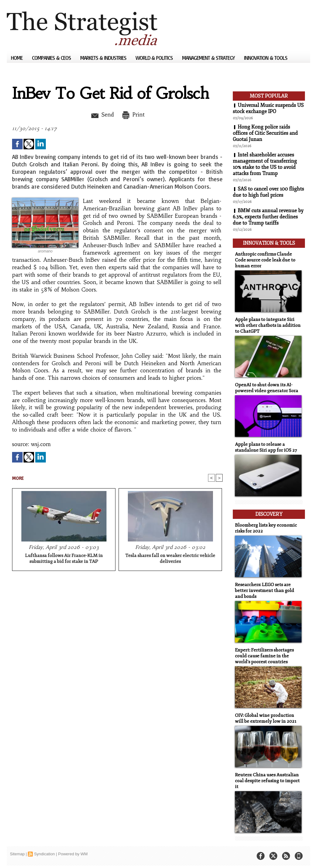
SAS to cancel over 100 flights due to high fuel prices (268, 192)
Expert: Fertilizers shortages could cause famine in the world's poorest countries (264, 656)
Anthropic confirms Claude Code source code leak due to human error (265, 260)
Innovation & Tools (266, 58)
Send (102, 115)
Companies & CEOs (52, 58)
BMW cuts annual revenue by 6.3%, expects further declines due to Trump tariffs (268, 217)
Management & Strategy (209, 58)
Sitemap (17, 854)
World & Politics (155, 58)
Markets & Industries (104, 58)
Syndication (44, 854)
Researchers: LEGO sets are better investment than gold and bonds (265, 591)
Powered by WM (73, 854)
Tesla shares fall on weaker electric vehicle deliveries (170, 559)
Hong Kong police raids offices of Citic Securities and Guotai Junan (265, 133)
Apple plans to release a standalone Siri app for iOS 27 (266, 447)
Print (133, 115)
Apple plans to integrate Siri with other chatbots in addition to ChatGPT (268, 325)
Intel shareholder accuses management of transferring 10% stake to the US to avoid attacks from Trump (265, 164)
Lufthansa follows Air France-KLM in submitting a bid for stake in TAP (64, 559)
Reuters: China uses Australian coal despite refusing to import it (267, 781)
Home (17, 58)
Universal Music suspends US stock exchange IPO (268, 108)
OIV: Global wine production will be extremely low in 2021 (266, 718)
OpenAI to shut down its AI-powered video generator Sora (267, 388)
